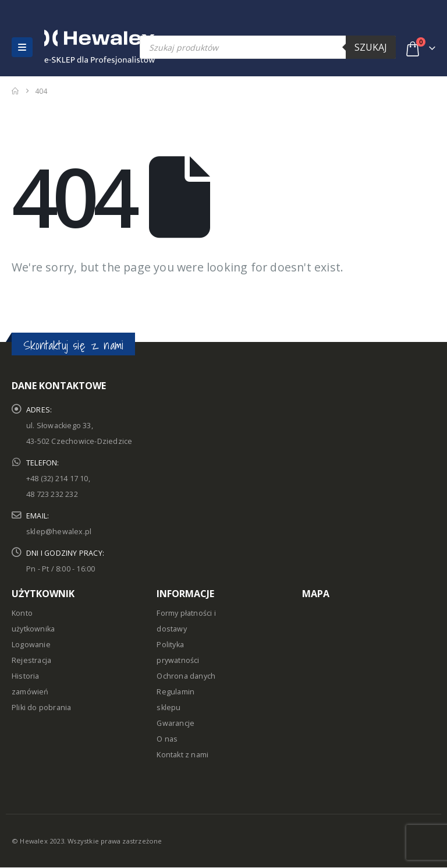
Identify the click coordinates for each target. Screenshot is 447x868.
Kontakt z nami (182, 755)
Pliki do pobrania (41, 708)
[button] (22, 47)
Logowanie (31, 645)
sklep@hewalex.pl (59, 532)
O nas (167, 739)
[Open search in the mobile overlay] (268, 47)
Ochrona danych (186, 676)
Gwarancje (175, 723)
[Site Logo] (69, 47)
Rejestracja (31, 660)
